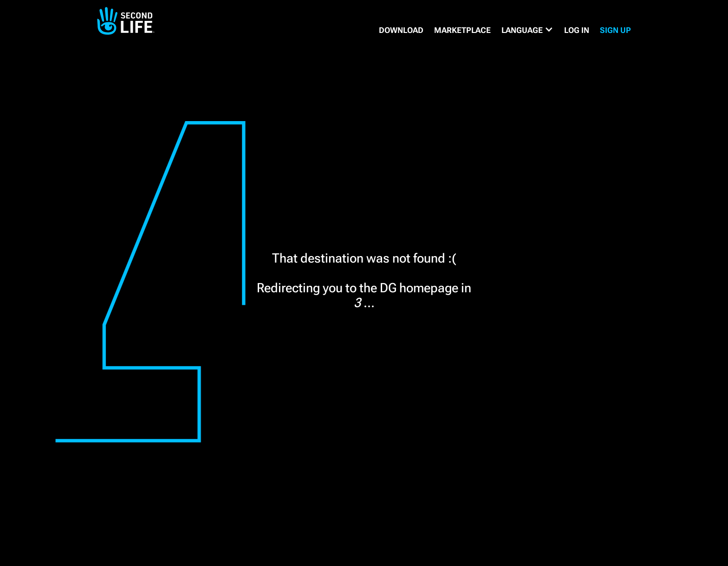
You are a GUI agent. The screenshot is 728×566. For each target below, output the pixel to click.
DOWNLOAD (401, 30)
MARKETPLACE (462, 30)
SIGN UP (615, 30)
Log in (577, 30)
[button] (527, 30)
